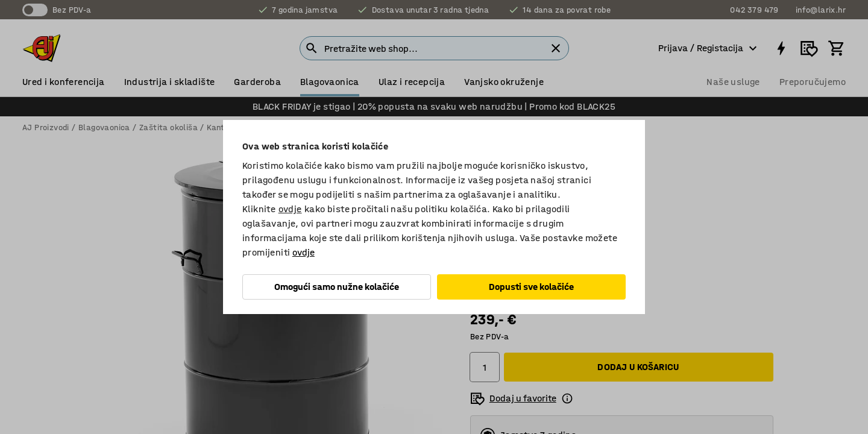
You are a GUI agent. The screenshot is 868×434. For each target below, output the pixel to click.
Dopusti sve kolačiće (531, 287)
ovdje (290, 209)
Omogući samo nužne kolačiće (337, 287)
